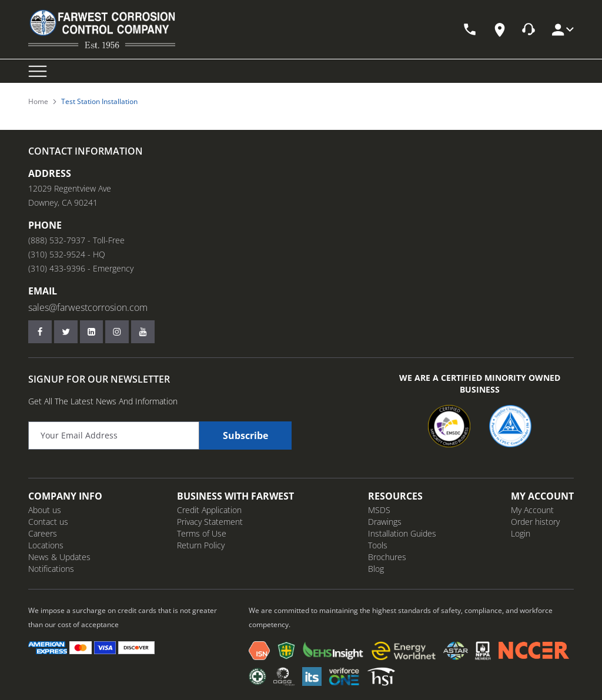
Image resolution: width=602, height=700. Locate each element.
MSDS (379, 510)
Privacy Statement (210, 522)
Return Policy (201, 545)
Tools (378, 545)
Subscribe (245, 436)
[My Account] (562, 30)
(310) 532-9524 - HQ (67, 254)
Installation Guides (402, 533)
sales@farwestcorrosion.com (88, 307)
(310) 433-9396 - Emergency (81, 268)
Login (521, 533)
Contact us (48, 522)
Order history (535, 522)
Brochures (387, 557)
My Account (532, 510)
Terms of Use (202, 533)
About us (45, 510)
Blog (376, 569)
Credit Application (209, 510)
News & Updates (59, 557)
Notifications (51, 569)
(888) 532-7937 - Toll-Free (76, 240)
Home (38, 102)
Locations (46, 545)
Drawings (385, 522)
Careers (43, 533)
